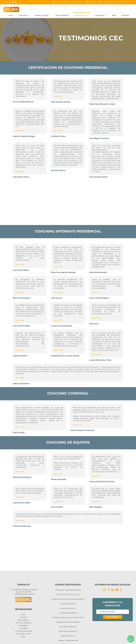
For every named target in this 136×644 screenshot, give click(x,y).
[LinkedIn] (113, 590)
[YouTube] (117, 590)
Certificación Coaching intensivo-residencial (68, 599)
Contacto (23, 617)
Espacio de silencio (68, 636)
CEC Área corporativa (23, 623)
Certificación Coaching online (68, 594)
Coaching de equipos (68, 604)
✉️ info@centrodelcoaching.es (23, 594)
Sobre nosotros (23, 620)
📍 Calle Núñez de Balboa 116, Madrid (23, 590)
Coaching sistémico (68, 608)
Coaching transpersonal (68, 613)
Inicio (23, 615)
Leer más (58, 96)
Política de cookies (23, 634)
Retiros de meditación (68, 627)
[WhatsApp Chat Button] (131, 639)
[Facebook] (108, 590)
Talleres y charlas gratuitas (68, 640)
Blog (23, 637)
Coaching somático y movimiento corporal (68, 617)
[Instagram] (104, 590)
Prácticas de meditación (68, 631)
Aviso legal (23, 628)
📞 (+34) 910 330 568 (23, 592)
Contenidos (23, 626)
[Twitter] (121, 590)
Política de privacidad (23, 631)
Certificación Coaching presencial (68, 590)
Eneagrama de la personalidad (68, 622)
